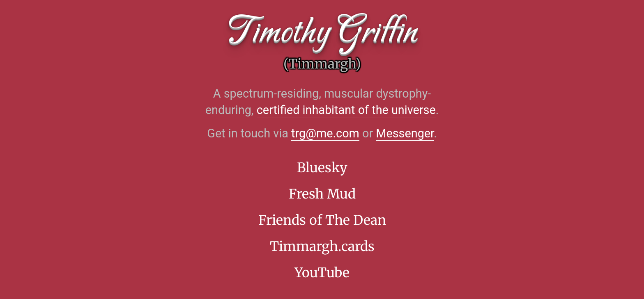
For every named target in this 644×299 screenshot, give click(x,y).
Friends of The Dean (322, 220)
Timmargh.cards (322, 247)
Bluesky (322, 168)
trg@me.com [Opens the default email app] (325, 133)
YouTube (322, 273)
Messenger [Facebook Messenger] (405, 133)
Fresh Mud (322, 194)
